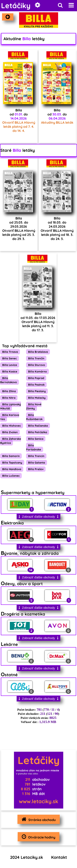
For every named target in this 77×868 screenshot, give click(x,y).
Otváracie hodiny (37, 837)
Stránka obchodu (38, 819)
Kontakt (59, 857)
